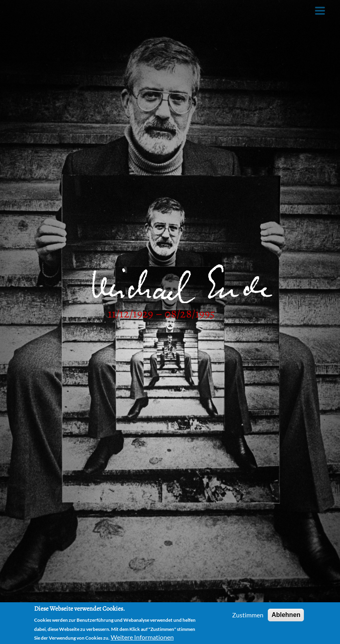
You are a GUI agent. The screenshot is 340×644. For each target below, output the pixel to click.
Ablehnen (286, 615)
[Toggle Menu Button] (320, 11)
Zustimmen (248, 615)
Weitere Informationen (142, 637)
